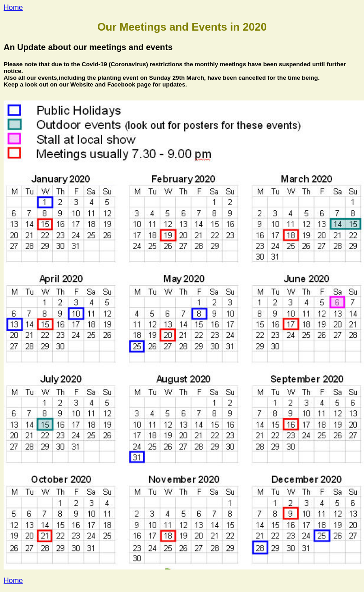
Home (13, 7)
